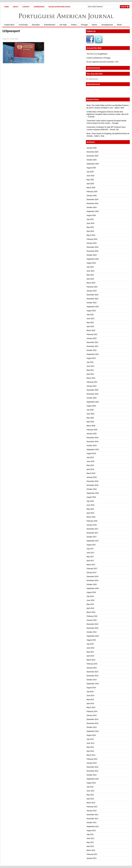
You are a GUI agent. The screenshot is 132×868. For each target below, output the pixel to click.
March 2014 (91, 707)
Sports (94, 25)
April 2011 (90, 846)
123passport (11, 31)
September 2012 (93, 779)
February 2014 (92, 711)
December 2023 (92, 247)
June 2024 (90, 223)
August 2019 (91, 454)
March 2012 (91, 803)
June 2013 (90, 743)
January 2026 (92, 148)
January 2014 (92, 715)
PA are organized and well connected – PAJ (102, 62)
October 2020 (92, 398)
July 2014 (90, 692)
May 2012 (90, 795)
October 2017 (92, 537)
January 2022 (92, 338)
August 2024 (91, 215)
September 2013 (93, 731)
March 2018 (91, 517)
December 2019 (92, 438)
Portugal (84, 25)
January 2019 (92, 477)
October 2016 (92, 584)
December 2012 (92, 767)
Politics (74, 25)
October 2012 (92, 775)
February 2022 (92, 334)
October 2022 (92, 303)
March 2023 (91, 283)
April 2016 (90, 608)
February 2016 (92, 616)
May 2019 (90, 465)
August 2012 (91, 783)
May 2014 (90, 700)
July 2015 (90, 644)
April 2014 (90, 704)
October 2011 (92, 823)
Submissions (39, 7)
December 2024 (92, 200)
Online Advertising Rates (59, 7)
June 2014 (90, 696)
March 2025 (91, 188)
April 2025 (90, 184)
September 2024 (93, 211)
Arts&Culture (9, 25)
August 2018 (91, 497)
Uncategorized (107, 25)
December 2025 (92, 152)
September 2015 (93, 636)
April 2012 (90, 799)
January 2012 (92, 811)
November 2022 (92, 299)
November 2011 (92, 819)
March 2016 (91, 612)
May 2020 (90, 418)
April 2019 (90, 469)
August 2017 (91, 545)
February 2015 (92, 664)
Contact (26, 7)
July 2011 (90, 834)
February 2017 (92, 569)
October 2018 (92, 489)
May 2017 (90, 557)
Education (36, 25)
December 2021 (92, 342)
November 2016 (92, 580)
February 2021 (92, 382)
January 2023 (92, 291)
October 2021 (92, 350)
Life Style (63, 25)
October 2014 (92, 680)
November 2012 (92, 771)
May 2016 (90, 604)
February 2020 (92, 430)
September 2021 (93, 354)
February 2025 (92, 192)
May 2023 (90, 275)
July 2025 (90, 172)
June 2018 (90, 505)
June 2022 (90, 319)
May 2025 (90, 180)
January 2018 (92, 525)
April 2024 (90, 231)
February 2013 (92, 759)
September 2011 (93, 827)
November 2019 (92, 442)
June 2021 (90, 366)
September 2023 (93, 259)
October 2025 (92, 160)
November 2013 (92, 723)
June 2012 (90, 791)
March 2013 (91, 755)
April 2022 (90, 327)
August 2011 (91, 831)
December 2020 (92, 390)
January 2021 (92, 386)
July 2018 (90, 501)
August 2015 (91, 640)
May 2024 (90, 227)
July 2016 (90, 596)
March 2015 (91, 660)
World (119, 25)
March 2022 (91, 330)
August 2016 (91, 592)
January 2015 (92, 668)
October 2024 (92, 207)
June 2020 (90, 414)
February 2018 (92, 521)
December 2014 (92, 672)
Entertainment (50, 25)
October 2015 (92, 632)
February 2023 (92, 287)
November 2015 (92, 628)
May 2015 (90, 652)
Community (23, 25)
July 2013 (90, 739)
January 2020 (92, 434)
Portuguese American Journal (66, 16)
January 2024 (92, 243)
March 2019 (91, 473)
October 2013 (92, 727)
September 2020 (93, 402)
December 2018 (92, 481)
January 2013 (92, 763)
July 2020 (90, 410)
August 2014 (91, 688)
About (16, 7)
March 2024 (91, 235)
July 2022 (90, 315)
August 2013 (91, 735)
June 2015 (90, 648)
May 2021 (90, 370)
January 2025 (92, 196)
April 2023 (90, 279)
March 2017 (91, 565)
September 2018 (93, 493)
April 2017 (90, 561)
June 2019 (90, 461)
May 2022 (90, 323)
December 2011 (92, 815)
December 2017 (92, 529)
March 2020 (91, 426)
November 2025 (92, 156)
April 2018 (90, 513)
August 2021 (91, 358)
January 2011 (92, 858)
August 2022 (91, 311)
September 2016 (93, 588)
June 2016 (90, 600)
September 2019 (93, 450)
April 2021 (90, 374)
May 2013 (90, 747)
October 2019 (92, 446)
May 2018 (90, 509)
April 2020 (90, 422)
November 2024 (92, 203)
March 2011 (91, 850)
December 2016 (92, 577)
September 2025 (93, 164)
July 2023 (90, 267)
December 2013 (92, 719)
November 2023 (92, 251)
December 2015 (92, 624)
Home (7, 7)
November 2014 (92, 676)
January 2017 (92, 573)
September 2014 (93, 684)
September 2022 (93, 307)
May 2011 (90, 842)
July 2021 (90, 362)
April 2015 (90, 656)
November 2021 (92, 346)
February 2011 (92, 854)
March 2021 (91, 378)
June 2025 (90, 176)
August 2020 (91, 406)
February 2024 (92, 239)
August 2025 (91, 168)
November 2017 (92, 533)
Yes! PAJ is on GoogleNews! (97, 54)
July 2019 (90, 457)
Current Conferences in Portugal (98, 58)
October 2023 (92, 255)
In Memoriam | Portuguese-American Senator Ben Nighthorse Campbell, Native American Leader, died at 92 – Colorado (108, 114)
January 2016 (92, 620)
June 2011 (90, 838)
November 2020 (92, 394)
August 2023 (91, 263)
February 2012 (92, 807)
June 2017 (90, 553)
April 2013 (90, 751)
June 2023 (90, 271)
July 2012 (90, 787)
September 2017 (93, 541)
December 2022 (92, 295)
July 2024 (90, 219)
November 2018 (92, 485)
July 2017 (90, 549)
